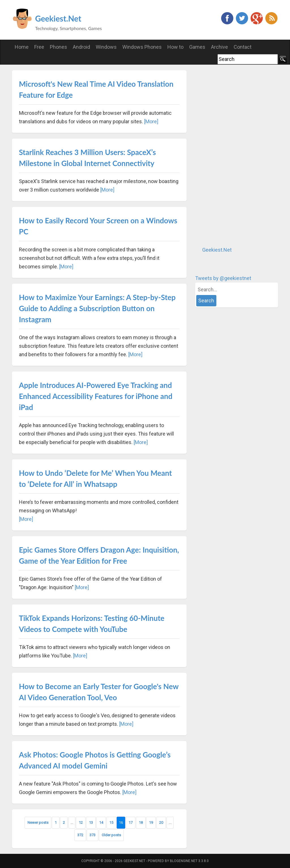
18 (141, 823)
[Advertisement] (238, 155)
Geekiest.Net (58, 18)
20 (161, 823)
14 (101, 823)
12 (81, 823)
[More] (151, 121)
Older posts (111, 835)
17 (131, 823)
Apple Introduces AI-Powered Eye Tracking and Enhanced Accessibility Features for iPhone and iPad (96, 396)
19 (151, 823)
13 (91, 823)
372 (80, 835)
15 (111, 823)
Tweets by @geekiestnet (223, 278)
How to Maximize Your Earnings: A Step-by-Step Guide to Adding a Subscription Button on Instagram (97, 308)
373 (92, 835)
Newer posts (38, 823)
